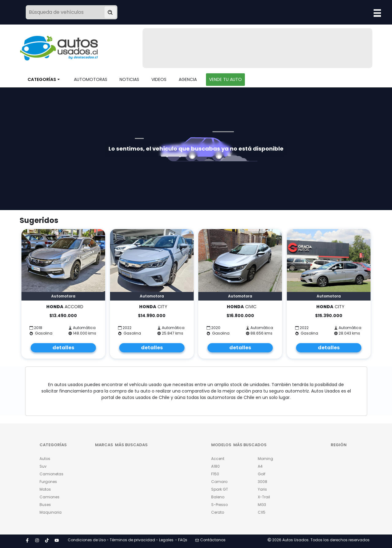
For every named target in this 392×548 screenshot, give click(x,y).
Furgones (48, 482)
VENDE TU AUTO (225, 79)
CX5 (262, 512)
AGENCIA (188, 79)
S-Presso (219, 505)
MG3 (262, 505)
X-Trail (264, 497)
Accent (218, 459)
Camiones (49, 497)
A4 (260, 466)
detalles (63, 348)
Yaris (262, 489)
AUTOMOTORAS (91, 79)
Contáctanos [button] (210, 540)
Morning (265, 459)
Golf (262, 474)
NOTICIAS (129, 79)
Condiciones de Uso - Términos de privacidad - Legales (121, 540)
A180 (215, 466)
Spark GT (220, 489)
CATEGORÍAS (42, 79)
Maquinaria (51, 512)
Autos (45, 459)
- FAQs (181, 540)
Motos (45, 489)
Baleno (218, 497)
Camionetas (51, 474)
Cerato (218, 512)
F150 (215, 474)
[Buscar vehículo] (110, 12)
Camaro (219, 482)
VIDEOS (159, 79)
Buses (45, 505)
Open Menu (377, 13)
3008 (263, 482)
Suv (43, 466)
